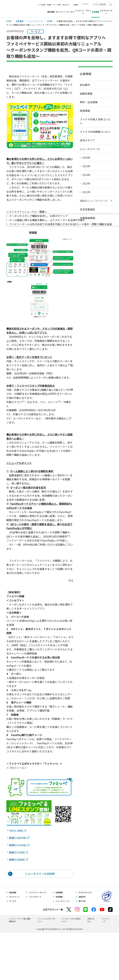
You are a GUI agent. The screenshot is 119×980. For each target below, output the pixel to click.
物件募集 (43, 5)
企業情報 (20, 21)
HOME (9, 21)
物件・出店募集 (89, 102)
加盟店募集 (86, 93)
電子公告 (82, 901)
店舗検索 (76, 5)
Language (85, 4)
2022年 (86, 192)
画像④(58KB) (19, 860)
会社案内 (85, 85)
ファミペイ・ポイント (83, 12)
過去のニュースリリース (94, 201)
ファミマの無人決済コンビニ (95, 121)
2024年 (86, 175)
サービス (71, 12)
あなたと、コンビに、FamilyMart (22, 9)
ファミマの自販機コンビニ (95, 132)
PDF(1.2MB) (18, 831)
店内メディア (87, 140)
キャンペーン (61, 12)
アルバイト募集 (57, 5)
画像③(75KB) (19, 852)
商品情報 (51, 12)
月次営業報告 (87, 209)
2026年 (86, 158)
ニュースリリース (35, 21)
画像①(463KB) (19, 838)
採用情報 (49, 5)
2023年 (86, 183)
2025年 (86, 166)
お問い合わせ (65, 5)
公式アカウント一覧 (53, 909)
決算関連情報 (87, 218)
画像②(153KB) (19, 845)
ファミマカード (35, 897)
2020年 (50, 21)
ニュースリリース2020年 (40, 874)
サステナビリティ (106, 12)
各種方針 (82, 897)
